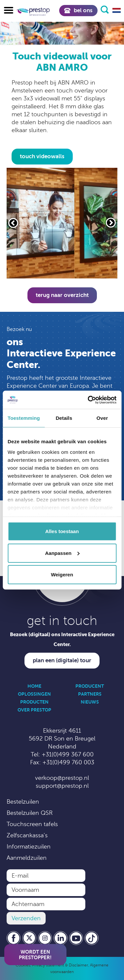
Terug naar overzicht (62, 295)
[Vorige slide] (13, 223)
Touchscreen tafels (32, 824)
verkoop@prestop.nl (62, 778)
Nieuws (90, 702)
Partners (90, 694)
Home (34, 686)
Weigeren (62, 575)
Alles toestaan (62, 531)
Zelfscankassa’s (27, 835)
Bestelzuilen (23, 802)
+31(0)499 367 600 (68, 754)
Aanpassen (62, 553)
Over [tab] (102, 418)
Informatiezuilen (29, 847)
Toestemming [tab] (24, 418)
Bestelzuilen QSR (30, 813)
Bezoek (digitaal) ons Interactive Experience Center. (62, 639)
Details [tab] (64, 418)
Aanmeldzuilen (27, 858)
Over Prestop (34, 710)
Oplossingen (34, 694)
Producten (34, 702)
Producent (90, 686)
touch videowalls (42, 156)
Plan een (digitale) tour (62, 660)
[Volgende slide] (111, 223)
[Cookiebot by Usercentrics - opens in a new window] (88, 400)
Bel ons (78, 10)
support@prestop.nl (62, 786)
